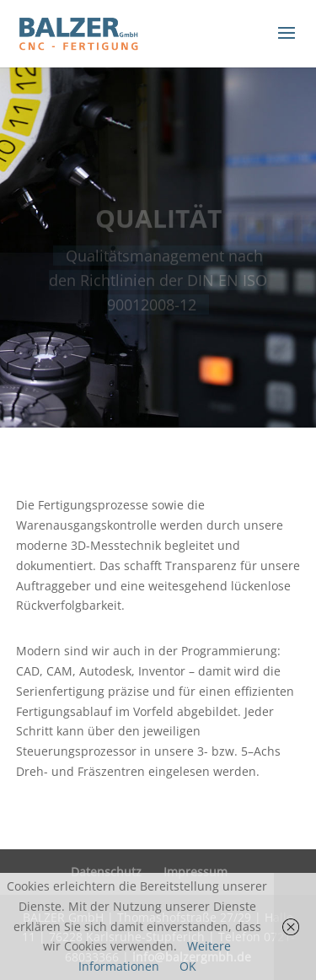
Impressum (195, 872)
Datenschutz (106, 872)
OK (188, 966)
